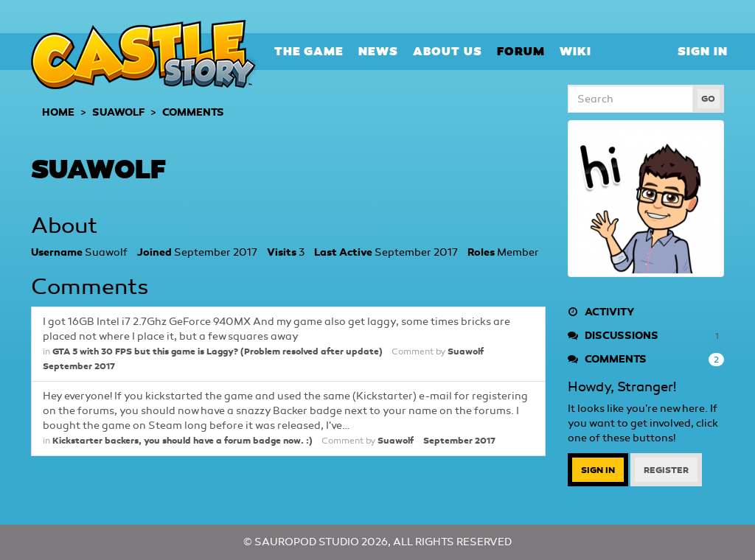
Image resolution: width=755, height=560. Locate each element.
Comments (646, 360)
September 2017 (79, 366)
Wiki (575, 51)
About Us (448, 51)
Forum (521, 51)
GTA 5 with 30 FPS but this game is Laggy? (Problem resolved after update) (217, 351)
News (378, 51)
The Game (309, 51)
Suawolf (466, 351)
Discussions (646, 336)
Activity (601, 312)
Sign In (703, 51)
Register (666, 470)
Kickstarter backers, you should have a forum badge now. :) (182, 441)
